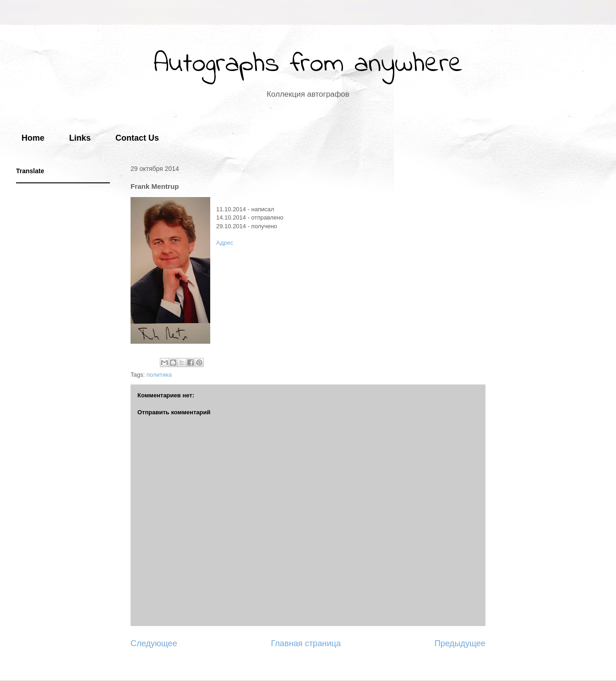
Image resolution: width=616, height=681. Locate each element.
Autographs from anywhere (308, 64)
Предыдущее (460, 643)
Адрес (225, 243)
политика (159, 375)
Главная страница (306, 643)
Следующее (154, 643)
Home (33, 138)
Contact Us (137, 138)
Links (80, 138)
